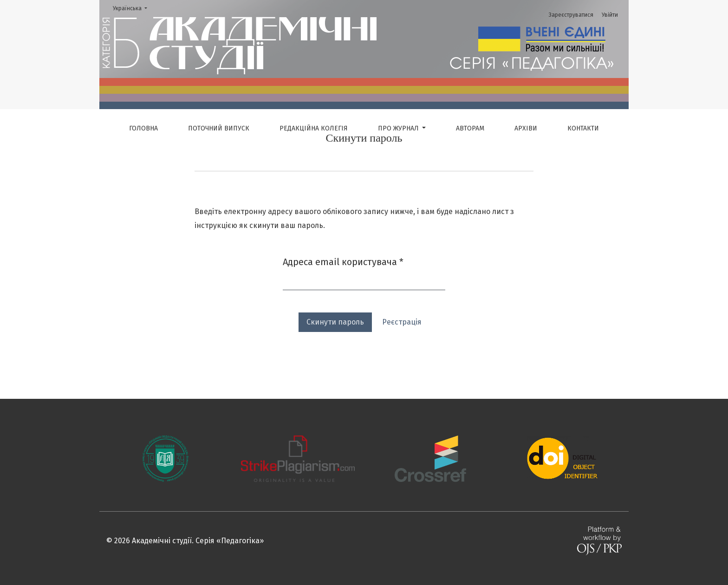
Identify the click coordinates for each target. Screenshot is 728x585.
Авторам (470, 128)
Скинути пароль (335, 322)
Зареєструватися (571, 15)
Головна (143, 128)
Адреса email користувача (343, 261)
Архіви (526, 128)
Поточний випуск (219, 128)
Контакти (583, 128)
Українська (133, 8)
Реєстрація (402, 322)
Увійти (610, 15)
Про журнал (399, 128)
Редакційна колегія (314, 128)
